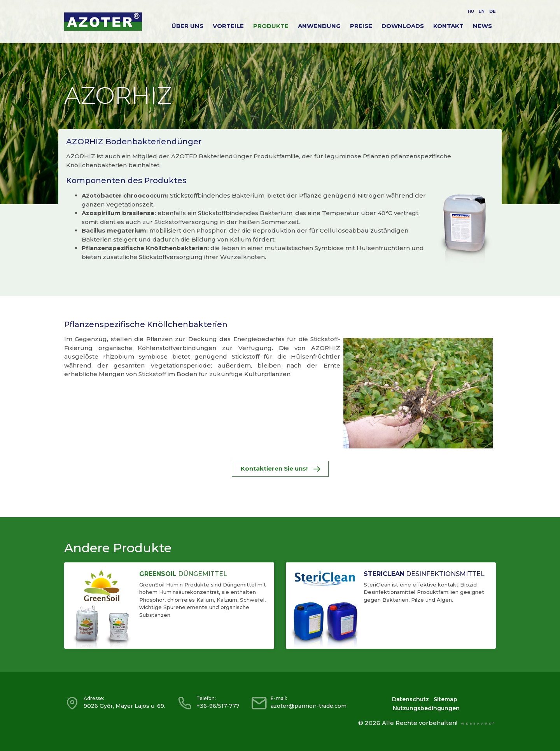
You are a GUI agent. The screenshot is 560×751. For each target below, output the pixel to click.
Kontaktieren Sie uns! (280, 468)
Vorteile (228, 26)
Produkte (271, 26)
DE (493, 11)
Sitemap (445, 699)
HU (471, 11)
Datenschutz (410, 699)
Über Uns (187, 26)
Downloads (403, 26)
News (482, 26)
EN (482, 11)
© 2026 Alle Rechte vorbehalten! (408, 723)
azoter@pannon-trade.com (309, 706)
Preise (361, 26)
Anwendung (319, 26)
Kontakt (448, 26)
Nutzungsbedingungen (426, 708)
